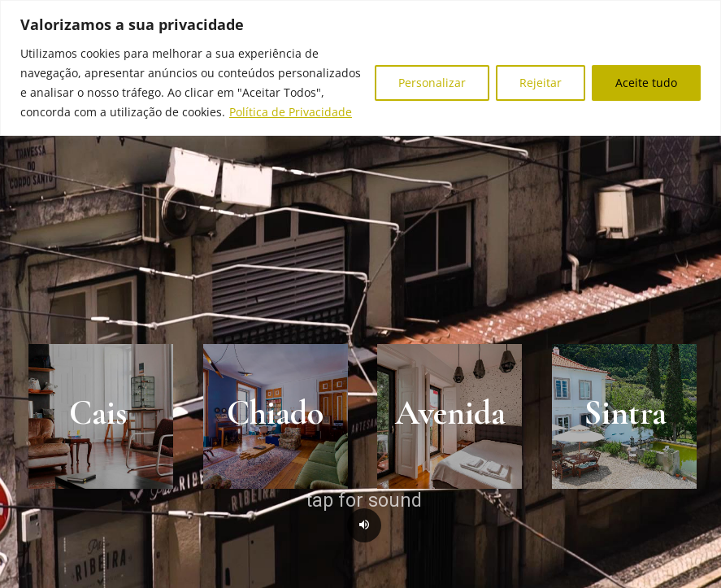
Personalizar (432, 83)
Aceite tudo (646, 83)
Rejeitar (541, 83)
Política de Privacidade (291, 112)
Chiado (275, 413)
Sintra (625, 413)
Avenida (450, 413)
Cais (98, 413)
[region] (360, 68)
